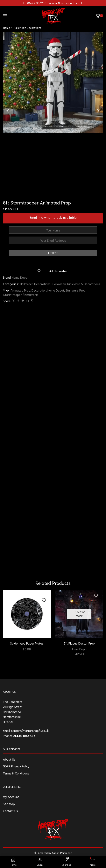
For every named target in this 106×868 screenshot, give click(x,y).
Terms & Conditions (16, 775)
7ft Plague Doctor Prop (79, 646)
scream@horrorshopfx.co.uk (66, 3)
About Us (9, 761)
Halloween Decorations (28, 28)
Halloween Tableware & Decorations (77, 284)
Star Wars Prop (76, 290)
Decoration (39, 290)
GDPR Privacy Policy (16, 768)
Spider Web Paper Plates (27, 646)
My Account (11, 799)
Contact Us (10, 813)
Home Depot (20, 277)
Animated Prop (21, 290)
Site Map (9, 806)
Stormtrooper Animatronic (21, 295)
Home (7, 28)
